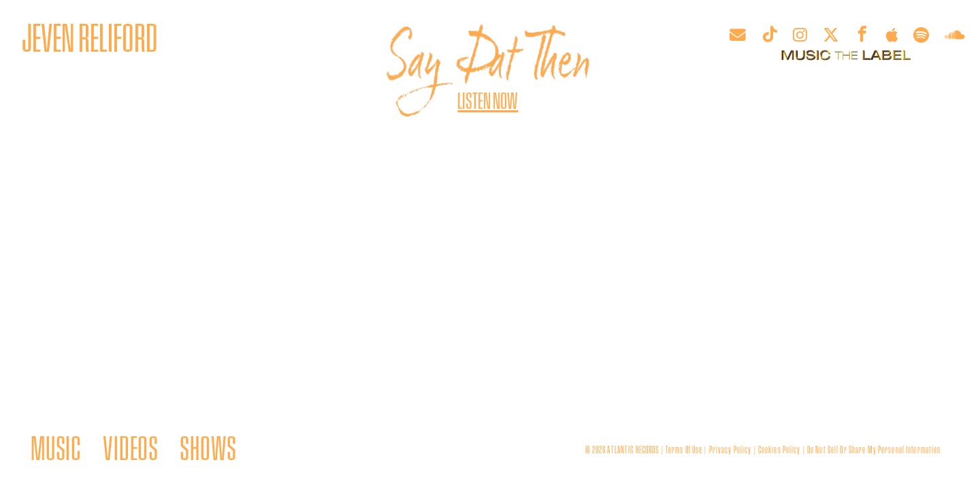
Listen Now (488, 100)
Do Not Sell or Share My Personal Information (874, 449)
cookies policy (780, 449)
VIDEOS (131, 447)
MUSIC (56, 447)
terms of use (684, 449)
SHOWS (208, 447)
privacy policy (731, 449)
